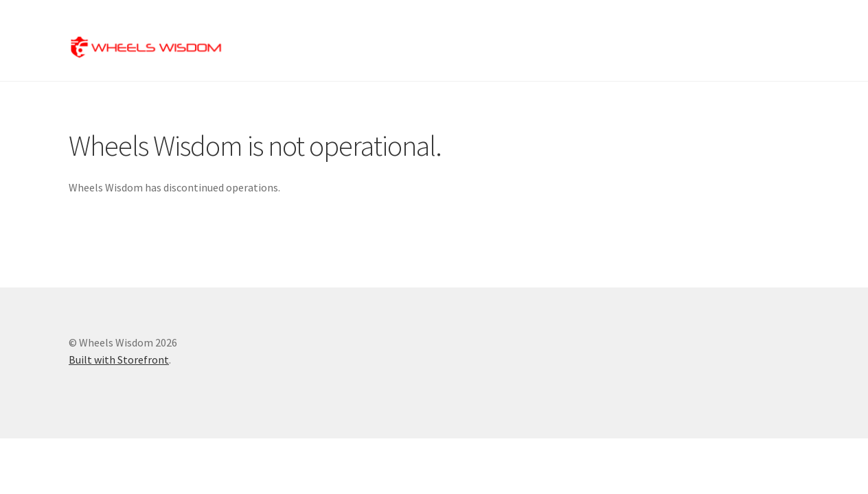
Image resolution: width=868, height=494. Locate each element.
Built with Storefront (119, 360)
